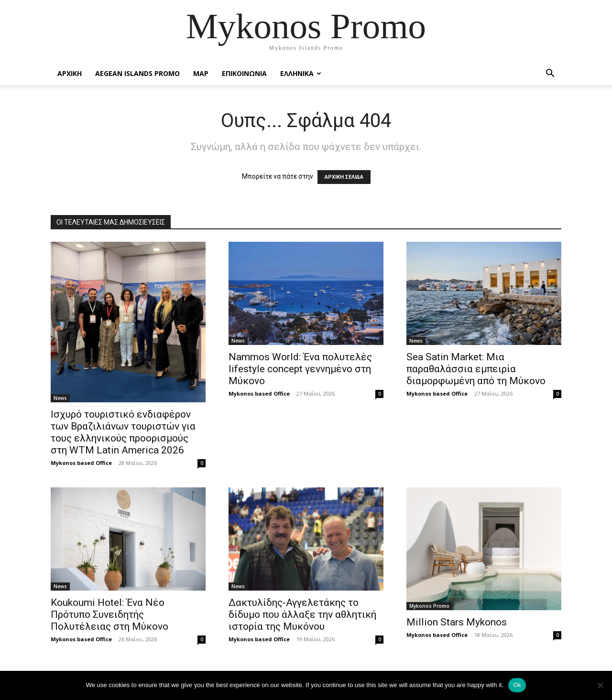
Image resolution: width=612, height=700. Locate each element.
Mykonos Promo (429, 606)
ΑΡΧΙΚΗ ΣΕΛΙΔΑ (344, 177)
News (60, 398)
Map (201, 73)
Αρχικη (70, 73)
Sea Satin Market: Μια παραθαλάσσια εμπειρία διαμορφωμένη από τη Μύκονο (476, 369)
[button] (550, 74)
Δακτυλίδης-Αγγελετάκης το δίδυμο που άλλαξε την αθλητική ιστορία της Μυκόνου (302, 614)
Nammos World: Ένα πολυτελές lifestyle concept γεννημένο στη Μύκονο (300, 369)
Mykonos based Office (81, 463)
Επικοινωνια (244, 73)
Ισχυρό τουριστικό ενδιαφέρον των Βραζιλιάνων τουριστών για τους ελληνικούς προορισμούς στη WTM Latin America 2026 (123, 432)
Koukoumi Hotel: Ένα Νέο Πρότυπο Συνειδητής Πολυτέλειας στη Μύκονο (109, 614)
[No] (600, 685)
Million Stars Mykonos (457, 622)
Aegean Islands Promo (137, 73)
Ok (517, 685)
